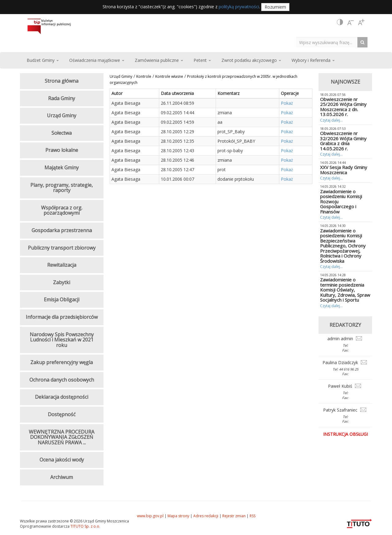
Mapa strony (178, 516)
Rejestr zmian (234, 516)
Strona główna (62, 81)
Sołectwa (62, 133)
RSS (253, 516)
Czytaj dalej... (331, 120)
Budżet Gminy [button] (43, 60)
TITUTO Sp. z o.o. (85, 526)
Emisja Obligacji (62, 300)
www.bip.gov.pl (150, 516)
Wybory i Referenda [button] (313, 60)
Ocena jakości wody (62, 460)
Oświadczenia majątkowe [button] (97, 60)
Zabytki (62, 282)
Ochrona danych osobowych (62, 380)
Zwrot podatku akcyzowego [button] (251, 60)
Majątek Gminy (62, 168)
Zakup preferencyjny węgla (62, 362)
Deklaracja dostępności (62, 397)
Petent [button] (202, 60)
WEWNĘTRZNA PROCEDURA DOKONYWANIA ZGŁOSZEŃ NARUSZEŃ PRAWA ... (62, 437)
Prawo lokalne (62, 150)
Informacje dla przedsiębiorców (62, 317)
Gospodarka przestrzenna (62, 230)
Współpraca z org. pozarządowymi (62, 210)
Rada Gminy (62, 98)
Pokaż (287, 103)
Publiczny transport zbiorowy (62, 248)
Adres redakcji (206, 516)
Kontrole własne (169, 76)
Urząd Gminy (121, 76)
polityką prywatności (239, 7)
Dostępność (62, 414)
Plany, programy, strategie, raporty (62, 188)
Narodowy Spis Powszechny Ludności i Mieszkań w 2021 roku (62, 340)
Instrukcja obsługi (345, 434)
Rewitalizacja (62, 265)
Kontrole (144, 76)
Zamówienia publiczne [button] (159, 60)
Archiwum (62, 477)
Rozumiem (275, 7)
